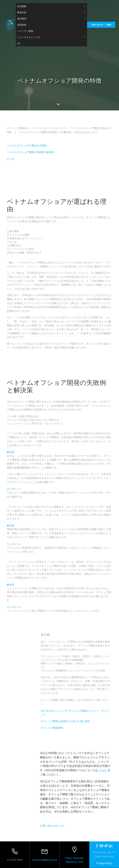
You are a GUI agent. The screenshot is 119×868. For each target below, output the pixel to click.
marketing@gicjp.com (45, 860)
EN (19, 43)
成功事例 (51, 19)
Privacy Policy (104, 863)
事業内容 (51, 12)
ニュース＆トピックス (51, 37)
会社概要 (51, 6)
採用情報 (22, 25)
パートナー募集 (25, 31)
